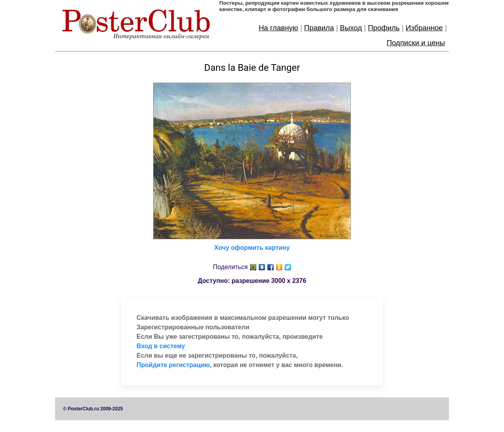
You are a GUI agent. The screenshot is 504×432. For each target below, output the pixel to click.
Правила (319, 28)
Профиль (384, 28)
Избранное (424, 28)
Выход (351, 28)
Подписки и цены (416, 43)
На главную (278, 28)
